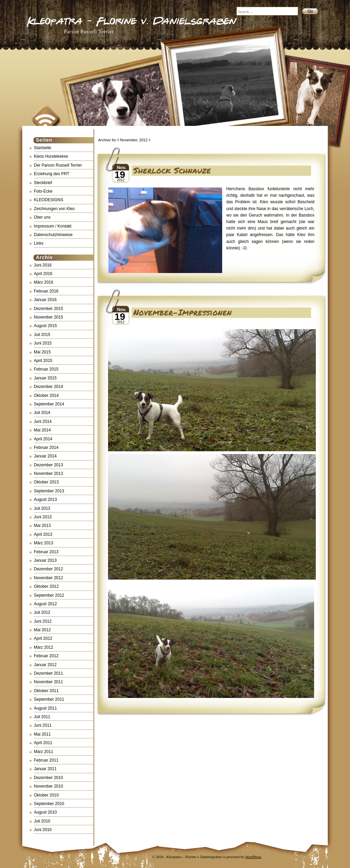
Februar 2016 (46, 291)
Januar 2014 (45, 456)
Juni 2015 (43, 343)
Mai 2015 (42, 352)
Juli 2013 (42, 508)
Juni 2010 (43, 830)
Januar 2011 (45, 769)
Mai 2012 (42, 630)
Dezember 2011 (48, 673)
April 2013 (43, 534)
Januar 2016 (45, 300)
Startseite (43, 148)
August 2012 (45, 604)
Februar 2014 (46, 448)
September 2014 (49, 404)
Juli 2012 (42, 612)
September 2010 (49, 804)
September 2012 (49, 595)
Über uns (42, 217)
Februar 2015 (46, 369)
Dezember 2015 (48, 309)
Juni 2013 (43, 517)
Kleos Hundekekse (51, 156)
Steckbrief (43, 183)
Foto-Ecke (43, 191)
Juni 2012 (43, 621)
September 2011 (49, 699)
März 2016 (44, 282)
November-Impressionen (183, 312)
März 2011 (44, 752)
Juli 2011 (42, 717)
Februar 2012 (46, 656)
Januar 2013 (45, 560)
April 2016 (43, 274)
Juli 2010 (42, 821)
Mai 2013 (42, 526)
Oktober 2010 (46, 795)
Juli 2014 (42, 413)
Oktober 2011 (46, 691)
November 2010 (48, 786)
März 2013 (44, 543)
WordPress (253, 857)
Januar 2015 (45, 378)
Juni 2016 (43, 265)
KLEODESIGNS (49, 200)
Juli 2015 (42, 335)
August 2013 (45, 500)
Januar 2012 (45, 665)
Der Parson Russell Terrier (58, 165)
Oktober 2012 (46, 586)
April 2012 (43, 638)
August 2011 (45, 708)
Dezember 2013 (48, 465)
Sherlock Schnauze (172, 170)
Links (39, 243)
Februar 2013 (46, 552)
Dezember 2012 (48, 569)
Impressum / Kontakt (53, 226)
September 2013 (49, 491)
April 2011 (43, 743)
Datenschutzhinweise (53, 235)
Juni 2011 (43, 725)
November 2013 (48, 474)
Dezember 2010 (48, 778)
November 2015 (48, 317)
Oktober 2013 (46, 482)
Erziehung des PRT (52, 174)
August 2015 (45, 326)
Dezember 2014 (48, 387)
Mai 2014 (42, 430)
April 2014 (43, 439)
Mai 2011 (42, 734)
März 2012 (44, 647)
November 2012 (48, 578)
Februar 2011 (46, 760)
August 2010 (45, 812)
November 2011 (48, 682)
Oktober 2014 (46, 396)
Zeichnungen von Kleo (54, 209)
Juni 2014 (43, 422)
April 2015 (43, 361)
